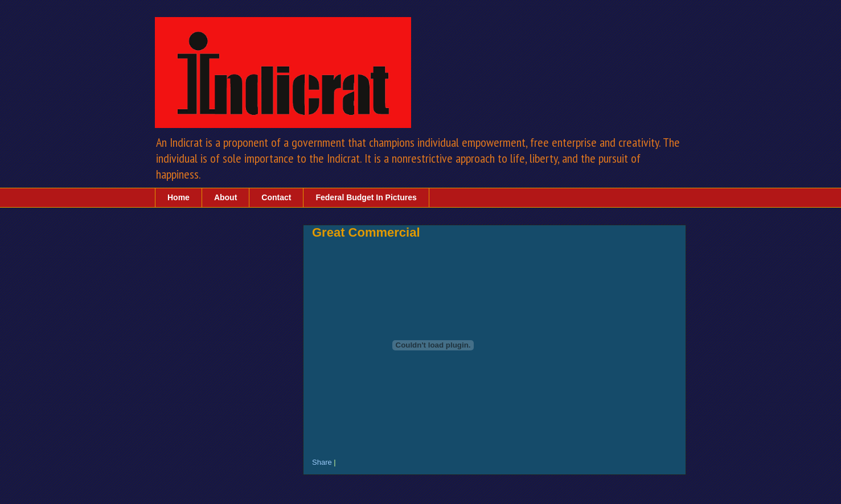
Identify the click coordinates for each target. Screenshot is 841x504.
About (225, 197)
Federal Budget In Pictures (366, 197)
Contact (276, 197)
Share (322, 462)
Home (179, 197)
